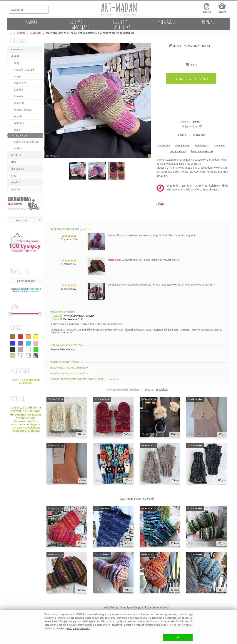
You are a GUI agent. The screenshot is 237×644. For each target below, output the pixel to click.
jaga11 (197, 122)
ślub (14, 176)
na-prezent (164, 146)
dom (14, 162)
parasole (19, 123)
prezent (34, 291)
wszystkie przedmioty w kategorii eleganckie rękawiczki (137, 607)
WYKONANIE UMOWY (69, 368)
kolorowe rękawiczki (202, 151)
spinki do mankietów (26, 142)
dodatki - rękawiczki (156, 390)
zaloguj (207, 12)
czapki (18, 76)
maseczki (20, 103)
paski (17, 130)
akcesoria (17, 49)
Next (145, 101)
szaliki (18, 148)
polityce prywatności (78, 628)
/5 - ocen (190, 127)
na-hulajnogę (183, 146)
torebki (15, 183)
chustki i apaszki (24, 70)
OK (178, 637)
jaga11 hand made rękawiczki (137, 499)
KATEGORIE (18, 40)
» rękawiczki (19, 136)
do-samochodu (178, 151)
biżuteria (16, 155)
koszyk (222, 12)
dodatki (16, 56)
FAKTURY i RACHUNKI (69, 374)
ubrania (16, 189)
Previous (50, 101)
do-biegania (202, 146)
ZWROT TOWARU (66, 362)
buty (17, 63)
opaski (18, 116)
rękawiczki (199, 135)
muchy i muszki (23, 110)
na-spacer (219, 146)
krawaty (19, 96)
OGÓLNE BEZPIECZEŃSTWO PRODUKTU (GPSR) (84, 379)
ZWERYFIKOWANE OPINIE (70, 229)
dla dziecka (18, 169)
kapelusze (20, 83)
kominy (19, 90)
